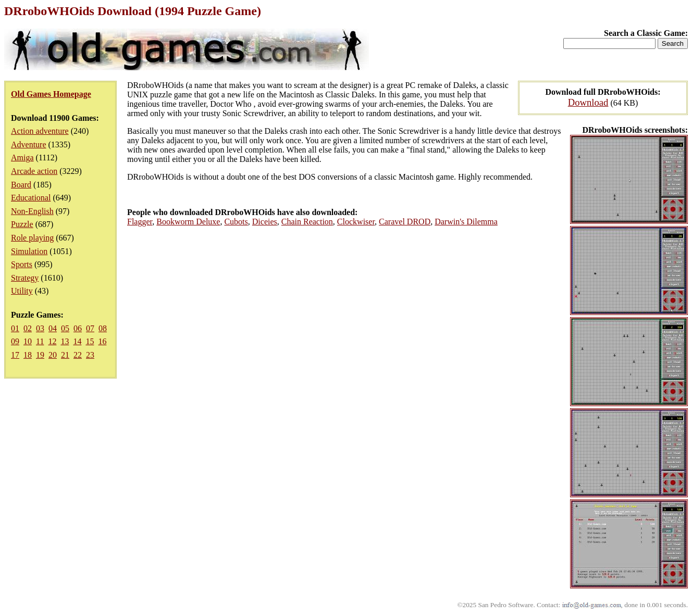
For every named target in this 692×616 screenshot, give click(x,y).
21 (65, 355)
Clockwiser (356, 222)
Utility (22, 291)
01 (15, 328)
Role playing (32, 238)
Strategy (25, 278)
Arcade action (34, 171)
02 (28, 328)
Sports (22, 264)
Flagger (140, 222)
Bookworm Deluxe (188, 222)
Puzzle (22, 224)
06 (78, 328)
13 (65, 341)
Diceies (265, 222)
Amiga (22, 158)
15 (90, 341)
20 (53, 355)
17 (15, 355)
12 (52, 341)
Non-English (32, 211)
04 (53, 328)
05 (65, 328)
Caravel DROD (405, 222)
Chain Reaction (307, 222)
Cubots (236, 222)
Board (21, 185)
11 (40, 341)
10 (28, 341)
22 (78, 355)
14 (77, 341)
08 (103, 328)
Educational (31, 198)
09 (15, 341)
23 (90, 355)
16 (102, 341)
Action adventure (40, 131)
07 (90, 328)
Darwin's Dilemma (466, 222)
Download (588, 102)
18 (28, 355)
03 (40, 328)
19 (40, 355)
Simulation (29, 251)
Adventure (29, 144)
